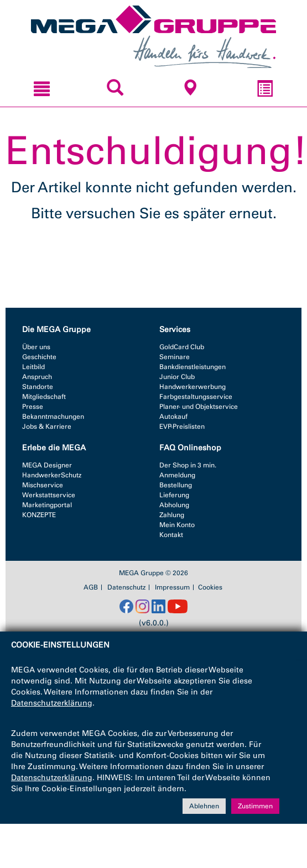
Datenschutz (126, 587)
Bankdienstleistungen (192, 367)
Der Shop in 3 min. (188, 465)
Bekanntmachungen (53, 417)
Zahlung (172, 515)
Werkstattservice (49, 495)
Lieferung (174, 495)
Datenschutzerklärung (52, 703)
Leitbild (33, 367)
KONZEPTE (39, 515)
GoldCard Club (182, 347)
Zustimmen (255, 806)
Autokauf (173, 417)
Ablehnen (204, 806)
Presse (33, 407)
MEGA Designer (47, 465)
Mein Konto (177, 525)
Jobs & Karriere (47, 427)
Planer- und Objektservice (199, 407)
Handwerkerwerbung (192, 387)
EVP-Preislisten (182, 427)
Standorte (38, 387)
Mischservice (43, 485)
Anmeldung (177, 475)
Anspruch (37, 377)
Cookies (210, 587)
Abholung (174, 505)
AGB (91, 587)
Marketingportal (47, 505)
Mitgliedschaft (44, 397)
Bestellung (176, 485)
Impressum (172, 587)
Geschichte (39, 357)
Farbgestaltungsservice (196, 397)
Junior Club (177, 377)
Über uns (36, 347)
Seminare (175, 357)
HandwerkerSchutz (52, 475)
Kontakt (171, 535)
